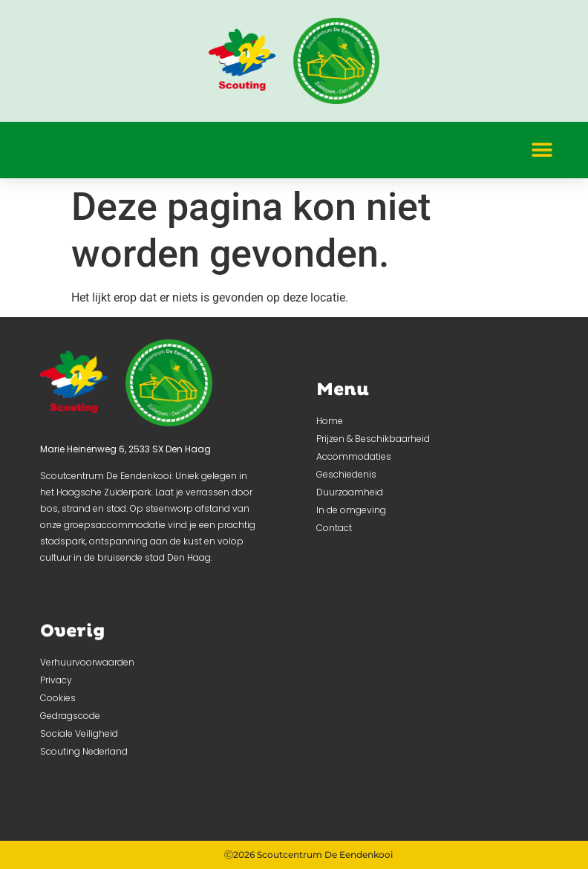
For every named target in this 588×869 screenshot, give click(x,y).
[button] (542, 150)
